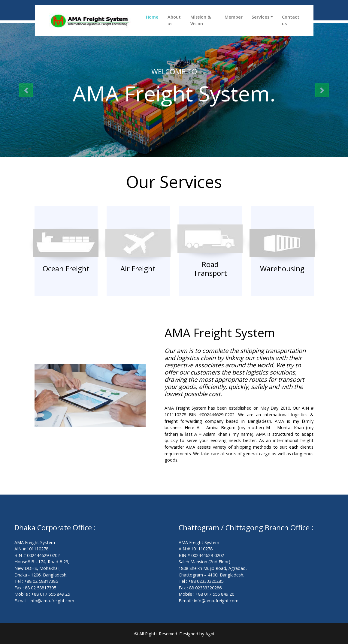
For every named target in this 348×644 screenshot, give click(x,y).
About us (174, 20)
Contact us (291, 20)
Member (234, 17)
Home (152, 17)
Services (260, 17)
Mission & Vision (201, 20)
